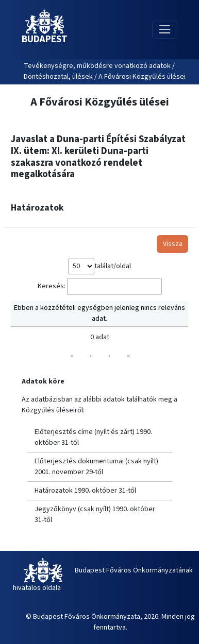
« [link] (72, 356)
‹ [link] (91, 356)
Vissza (173, 244)
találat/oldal (113, 266)
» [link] (128, 356)
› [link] (109, 356)
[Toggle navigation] (165, 30)
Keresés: (52, 286)
